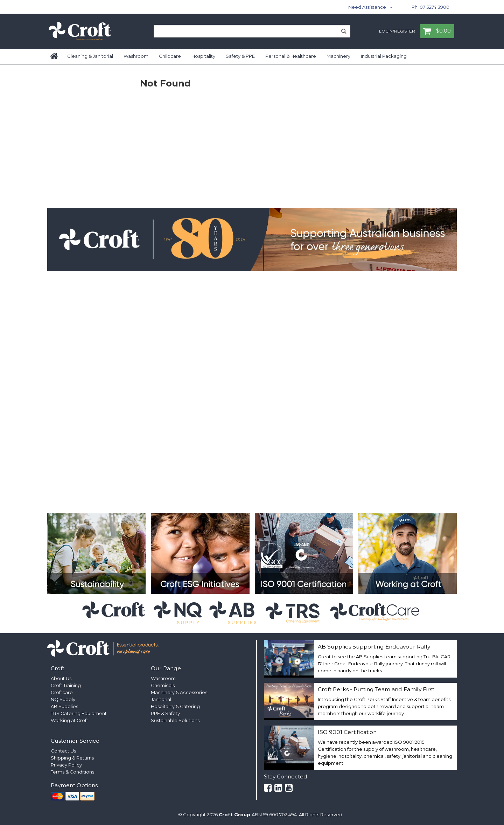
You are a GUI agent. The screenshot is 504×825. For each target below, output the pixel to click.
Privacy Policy (66, 765)
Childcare (170, 56)
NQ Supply (63, 699)
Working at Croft (69, 720)
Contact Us (63, 751)
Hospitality (203, 56)
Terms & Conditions (72, 772)
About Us (61, 678)
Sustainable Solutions (175, 720)
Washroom (136, 56)
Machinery (338, 56)
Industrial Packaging (384, 56)
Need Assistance (367, 7)
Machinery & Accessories (179, 692)
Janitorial (161, 699)
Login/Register (397, 32)
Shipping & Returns (72, 758)
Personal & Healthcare (291, 56)
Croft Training (66, 685)
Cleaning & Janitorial (90, 56)
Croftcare (62, 692)
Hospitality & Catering (175, 706)
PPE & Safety (165, 713)
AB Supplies (64, 706)
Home (55, 56)
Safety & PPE (240, 56)
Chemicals (163, 685)
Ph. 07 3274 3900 (430, 7)
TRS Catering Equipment (79, 713)
